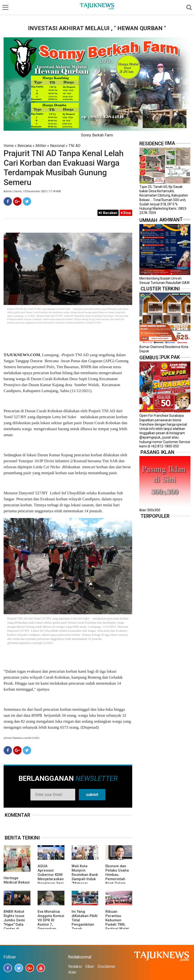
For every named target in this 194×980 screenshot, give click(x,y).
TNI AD (74, 146)
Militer (41, 146)
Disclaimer (106, 966)
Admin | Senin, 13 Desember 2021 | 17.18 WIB (32, 191)
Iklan (72, 972)
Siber (90, 966)
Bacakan (108, 213)
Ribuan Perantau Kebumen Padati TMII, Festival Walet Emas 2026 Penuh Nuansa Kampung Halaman (118, 929)
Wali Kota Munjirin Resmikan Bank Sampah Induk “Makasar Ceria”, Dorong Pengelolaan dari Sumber (85, 881)
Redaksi (75, 966)
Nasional (57, 146)
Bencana (25, 146)
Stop (126, 213)
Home (9, 146)
